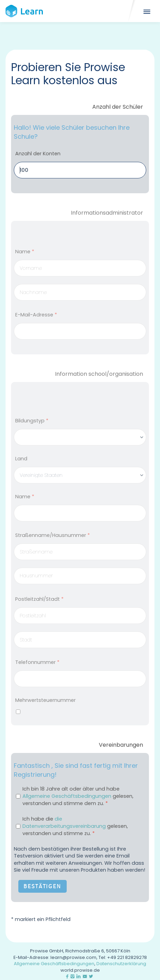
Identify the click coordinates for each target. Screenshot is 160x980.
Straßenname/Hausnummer (53, 535)
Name (25, 252)
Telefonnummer (37, 662)
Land (21, 459)
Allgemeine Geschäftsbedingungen (67, 796)
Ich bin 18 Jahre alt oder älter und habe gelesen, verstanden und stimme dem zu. (78, 796)
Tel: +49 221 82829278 (123, 957)
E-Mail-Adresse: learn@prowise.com (55, 957)
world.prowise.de (80, 970)
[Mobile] (146, 11)
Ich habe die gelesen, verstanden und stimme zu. (75, 826)
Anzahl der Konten (38, 154)
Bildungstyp (32, 421)
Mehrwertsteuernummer (45, 700)
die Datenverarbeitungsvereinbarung (64, 822)
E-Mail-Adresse (36, 315)
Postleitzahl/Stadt (39, 599)
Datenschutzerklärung (121, 964)
